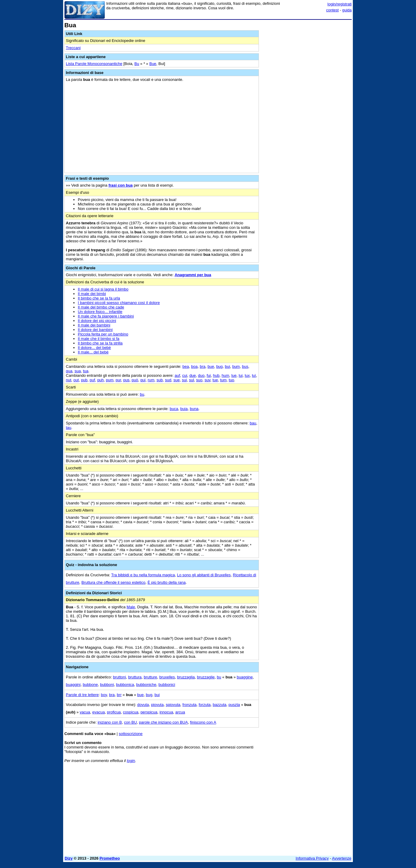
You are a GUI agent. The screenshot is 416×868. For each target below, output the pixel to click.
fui (209, 375)
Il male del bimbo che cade (101, 307)
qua (69, 371)
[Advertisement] (307, 112)
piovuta (157, 705)
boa (194, 366)
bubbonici (167, 685)
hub (216, 375)
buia (184, 409)
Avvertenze (342, 858)
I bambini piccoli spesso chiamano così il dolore (119, 303)
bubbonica (125, 685)
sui (185, 380)
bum (236, 366)
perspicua (149, 712)
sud (168, 380)
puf (92, 380)
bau (253, 423)
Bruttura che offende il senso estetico (113, 582)
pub (84, 380)
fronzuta (190, 705)
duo (201, 375)
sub (160, 380)
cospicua (131, 712)
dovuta (143, 705)
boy (104, 695)
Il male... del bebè (93, 352)
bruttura (135, 677)
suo (199, 380)
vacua (85, 712)
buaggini (73, 685)
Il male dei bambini (94, 325)
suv (208, 380)
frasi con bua (120, 185)
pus (126, 380)
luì (254, 375)
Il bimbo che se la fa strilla (100, 343)
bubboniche (146, 685)
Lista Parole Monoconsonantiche (94, 64)
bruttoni (120, 677)
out (76, 380)
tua (86, 371)
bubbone (90, 685)
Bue (153, 64)
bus (245, 366)
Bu (137, 64)
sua (78, 371)
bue (211, 366)
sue (176, 380)
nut (69, 380)
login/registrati (340, 4)
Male (131, 607)
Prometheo (110, 858)
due (193, 375)
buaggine (245, 677)
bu (142, 394)
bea (186, 366)
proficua (114, 712)
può (135, 380)
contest (333, 10)
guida (347, 10)
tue (215, 380)
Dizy (69, 858)
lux (247, 375)
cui (185, 375)
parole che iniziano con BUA (163, 722)
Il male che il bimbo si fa (99, 339)
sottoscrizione (131, 734)
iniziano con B (110, 722)
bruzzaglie (206, 677)
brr (119, 695)
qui (143, 380)
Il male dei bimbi (92, 294)
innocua (166, 712)
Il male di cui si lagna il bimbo (103, 289)
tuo (231, 380)
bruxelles (167, 677)
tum (223, 380)
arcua (180, 712)
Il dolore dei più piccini (97, 321)
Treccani (73, 48)
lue (234, 375)
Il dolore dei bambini (95, 330)
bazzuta (220, 705)
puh (101, 380)
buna (194, 409)
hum (225, 375)
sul (191, 380)
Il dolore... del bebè (94, 348)
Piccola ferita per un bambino (103, 334)
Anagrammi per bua (193, 275)
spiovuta (173, 705)
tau (69, 428)
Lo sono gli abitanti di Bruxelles (204, 575)
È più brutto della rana (167, 582)
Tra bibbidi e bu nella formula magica (143, 575)
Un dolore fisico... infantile (100, 312)
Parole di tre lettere (82, 695)
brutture (150, 677)
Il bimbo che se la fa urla (99, 298)
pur (118, 380)
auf (177, 375)
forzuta (205, 705)
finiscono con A (203, 722)
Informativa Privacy (312, 858)
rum (151, 380)
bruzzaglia (186, 677)
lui (241, 375)
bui (227, 366)
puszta (234, 705)
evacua (98, 712)
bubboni (107, 685)
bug (219, 366)
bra (202, 366)
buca (174, 409)
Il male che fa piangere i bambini (106, 316)
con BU (130, 722)
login (131, 761)
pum (110, 380)
